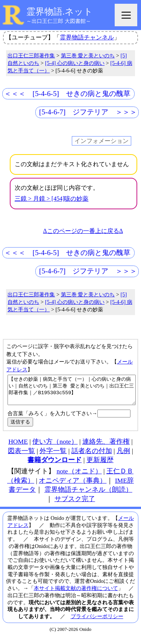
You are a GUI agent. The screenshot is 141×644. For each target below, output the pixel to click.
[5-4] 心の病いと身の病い (75, 63)
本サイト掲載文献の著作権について (76, 594)
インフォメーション (102, 141)
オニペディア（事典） (73, 486)
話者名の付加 (92, 456)
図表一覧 (21, 456)
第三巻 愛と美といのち (88, 56)
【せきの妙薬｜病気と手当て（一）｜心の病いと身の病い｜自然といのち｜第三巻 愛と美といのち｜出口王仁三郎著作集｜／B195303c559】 (72, 393)
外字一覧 (53, 456)
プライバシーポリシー (97, 622)
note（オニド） (79, 477)
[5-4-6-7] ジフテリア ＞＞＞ (88, 112)
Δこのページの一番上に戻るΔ (83, 231)
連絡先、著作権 (106, 447)
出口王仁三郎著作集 (31, 56)
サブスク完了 (75, 504)
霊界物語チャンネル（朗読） (88, 495)
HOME (18, 447)
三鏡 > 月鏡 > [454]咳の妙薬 (52, 199)
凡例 (123, 456)
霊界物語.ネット (60, 12)
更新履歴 (100, 465)
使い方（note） (55, 447)
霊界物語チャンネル (87, 37)
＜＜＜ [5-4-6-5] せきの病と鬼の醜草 (67, 94)
